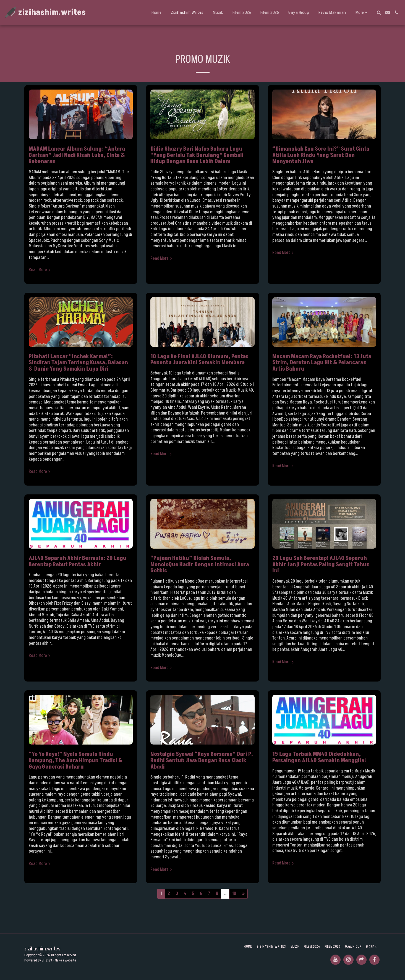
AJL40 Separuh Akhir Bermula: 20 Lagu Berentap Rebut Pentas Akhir (78, 561)
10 (234, 893)
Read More (40, 270)
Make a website (65, 960)
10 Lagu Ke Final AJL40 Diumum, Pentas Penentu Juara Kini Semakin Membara (199, 360)
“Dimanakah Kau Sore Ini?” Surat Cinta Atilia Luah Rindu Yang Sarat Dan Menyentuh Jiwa (321, 155)
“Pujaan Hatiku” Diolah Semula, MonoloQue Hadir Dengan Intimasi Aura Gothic (200, 564)
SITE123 (47, 960)
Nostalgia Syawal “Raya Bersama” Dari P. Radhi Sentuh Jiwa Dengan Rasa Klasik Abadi (202, 760)
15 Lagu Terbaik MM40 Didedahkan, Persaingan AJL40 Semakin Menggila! (319, 757)
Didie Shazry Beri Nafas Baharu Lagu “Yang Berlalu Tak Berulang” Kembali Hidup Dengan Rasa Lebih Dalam (197, 155)
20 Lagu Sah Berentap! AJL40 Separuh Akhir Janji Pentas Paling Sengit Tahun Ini (321, 564)
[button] (379, 12)
